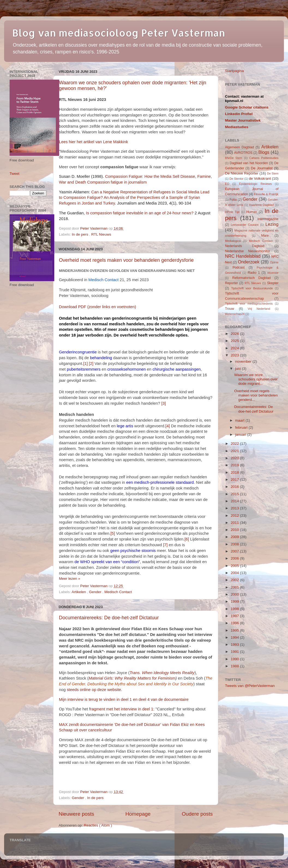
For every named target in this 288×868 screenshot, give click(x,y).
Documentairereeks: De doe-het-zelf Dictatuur (109, 618)
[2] (91, 364)
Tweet (14, 174)
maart (240, 420)
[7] (165, 545)
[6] (187, 539)
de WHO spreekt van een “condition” (107, 562)
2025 (235, 341)
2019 (235, 465)
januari (241, 435)
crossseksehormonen (126, 369)
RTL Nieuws (101, 234)
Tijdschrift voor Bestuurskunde (252, 288)
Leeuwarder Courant (245, 225)
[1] (85, 364)
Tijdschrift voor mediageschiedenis (249, 304)
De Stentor (236, 179)
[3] (163, 403)
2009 (235, 537)
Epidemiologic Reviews (256, 184)
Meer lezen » (70, 579)
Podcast (239, 268)
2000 (235, 594)
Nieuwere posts (76, 814)
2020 (235, 458)
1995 (235, 630)
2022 (235, 444)
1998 (235, 609)
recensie (273, 273)
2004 (235, 573)
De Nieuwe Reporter (242, 173)
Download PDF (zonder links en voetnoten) (97, 307)
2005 (235, 566)
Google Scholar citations (247, 107)
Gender (96, 592)
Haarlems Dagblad (261, 205)
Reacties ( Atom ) (98, 825)
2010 (235, 530)
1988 (235, 666)
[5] (113, 533)
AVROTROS (243, 153)
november (244, 361)
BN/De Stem (234, 158)
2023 (235, 355)
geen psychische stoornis (133, 551)
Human (252, 212)
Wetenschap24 (235, 314)
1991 (235, 652)
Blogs (264, 152)
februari (242, 427)
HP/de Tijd (232, 212)
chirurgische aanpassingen (177, 369)
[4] (168, 426)
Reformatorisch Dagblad (251, 278)
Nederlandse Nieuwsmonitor (247, 251)
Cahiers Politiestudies (264, 158)
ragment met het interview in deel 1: (123, 709)
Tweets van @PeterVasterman (250, 686)
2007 (235, 551)
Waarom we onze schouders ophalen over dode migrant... (256, 379)
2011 (235, 523)
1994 (235, 637)
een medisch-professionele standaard (160, 482)
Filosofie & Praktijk (266, 194)
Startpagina (234, 71)
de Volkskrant (260, 178)
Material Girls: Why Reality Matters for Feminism (132, 678)
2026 (235, 334)
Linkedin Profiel (239, 114)
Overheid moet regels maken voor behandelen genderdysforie (126, 260)
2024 (235, 348)
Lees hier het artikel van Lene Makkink (93, 142)
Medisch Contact (118, 592)
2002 (235, 580)
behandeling (101, 358)
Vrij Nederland (259, 309)
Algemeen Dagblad (239, 147)
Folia (233, 200)
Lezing (272, 224)
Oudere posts (197, 814)
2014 (235, 501)
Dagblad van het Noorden (249, 163)
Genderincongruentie (78, 352)
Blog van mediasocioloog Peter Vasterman (119, 33)
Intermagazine (268, 219)
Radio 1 (254, 273)
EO (227, 184)
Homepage (138, 814)
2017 (235, 480)
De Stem (273, 173)
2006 (235, 558)
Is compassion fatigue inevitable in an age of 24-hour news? (140, 213)
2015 (235, 494)
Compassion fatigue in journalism (117, 182)
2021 (235, 451)
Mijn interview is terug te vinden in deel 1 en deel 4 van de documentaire (124, 699)
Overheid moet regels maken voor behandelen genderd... (256, 395)
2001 (235, 587)
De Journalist (262, 168)
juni (238, 369)
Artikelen (79, 592)
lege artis (125, 426)
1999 (235, 601)
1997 (235, 616)
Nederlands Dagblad (245, 246)
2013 (235, 508)
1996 (235, 623)
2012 (235, 516)
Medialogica (233, 241)
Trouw (229, 309)
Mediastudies (237, 127)
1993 (235, 645)
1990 (235, 659)
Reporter (231, 283)
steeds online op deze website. (94, 690)
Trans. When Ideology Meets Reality (162, 673)
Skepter (273, 283)
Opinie (274, 262)
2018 (235, 472)
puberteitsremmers (84, 369)
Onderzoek (249, 262)
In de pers (80, 234)
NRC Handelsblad (243, 256)
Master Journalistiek (243, 120)
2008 (235, 544)
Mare (265, 236)
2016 (235, 487)
